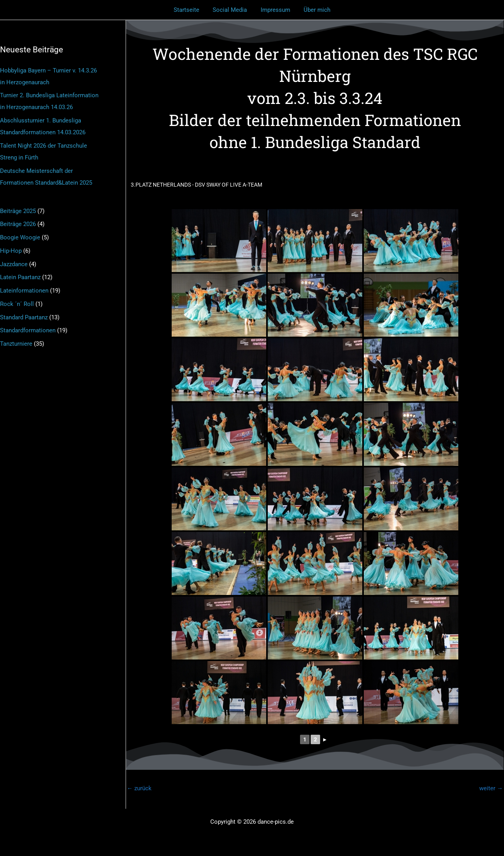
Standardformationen (28, 330)
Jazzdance (14, 264)
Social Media (231, 10)
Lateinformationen (24, 291)
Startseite (189, 10)
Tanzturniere (16, 344)
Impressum (275, 10)
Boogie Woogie (20, 237)
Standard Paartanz (24, 317)
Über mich (315, 10)
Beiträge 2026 (18, 224)
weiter (491, 788)
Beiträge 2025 (18, 211)
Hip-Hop (11, 251)
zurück (139, 788)
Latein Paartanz (20, 277)
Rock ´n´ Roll (17, 304)
